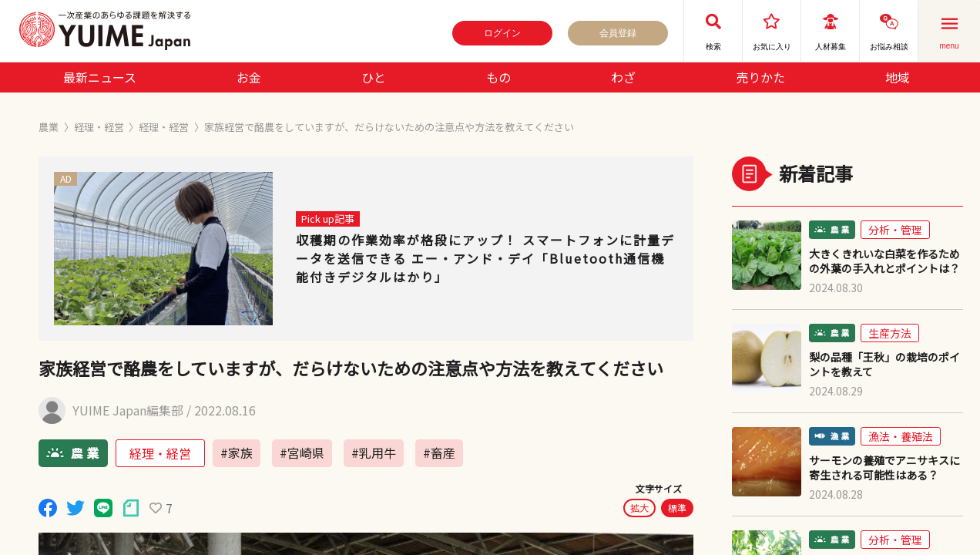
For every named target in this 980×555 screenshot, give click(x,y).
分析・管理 (895, 230)
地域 (898, 77)
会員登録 (618, 33)
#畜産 (439, 452)
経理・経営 (99, 127)
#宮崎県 (302, 452)
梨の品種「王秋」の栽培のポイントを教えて (884, 365)
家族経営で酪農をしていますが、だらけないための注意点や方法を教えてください (389, 127)
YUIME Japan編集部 (128, 410)
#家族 (237, 452)
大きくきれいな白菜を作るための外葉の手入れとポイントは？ (884, 261)
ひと (374, 77)
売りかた (760, 77)
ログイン (502, 33)
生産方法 (890, 333)
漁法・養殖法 (901, 436)
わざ (623, 77)
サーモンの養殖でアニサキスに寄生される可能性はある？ (884, 468)
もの (498, 77)
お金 (249, 77)
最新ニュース (100, 77)
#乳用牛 (374, 452)
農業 (49, 127)
